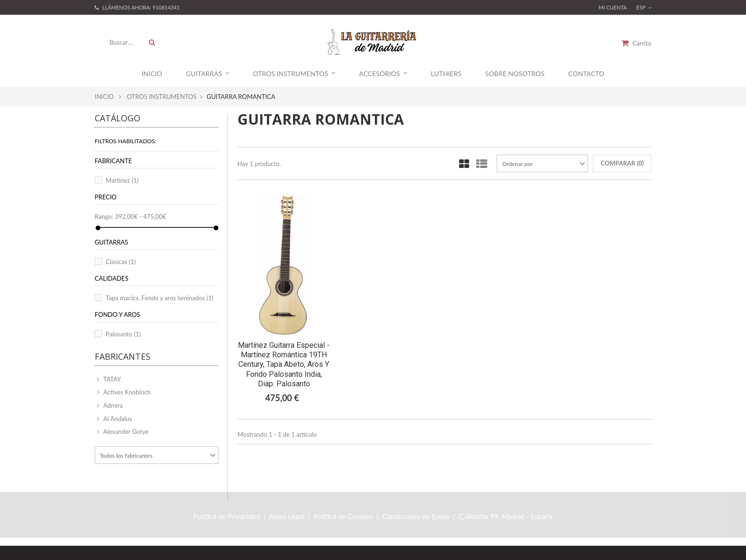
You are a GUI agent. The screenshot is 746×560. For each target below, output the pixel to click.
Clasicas (121, 262)
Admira (112, 405)
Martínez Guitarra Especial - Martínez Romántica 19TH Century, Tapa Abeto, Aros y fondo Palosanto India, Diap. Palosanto (284, 364)
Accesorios (383, 74)
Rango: (104, 216)
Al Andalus (117, 419)
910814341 (166, 7)
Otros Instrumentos (294, 74)
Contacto (586, 74)
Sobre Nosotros (515, 74)
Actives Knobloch (126, 392)
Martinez (122, 180)
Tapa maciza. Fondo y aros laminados (159, 298)
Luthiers (446, 74)
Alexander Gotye (125, 432)
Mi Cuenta (613, 7)
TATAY (111, 379)
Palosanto (123, 334)
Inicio (152, 74)
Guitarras (208, 74)
